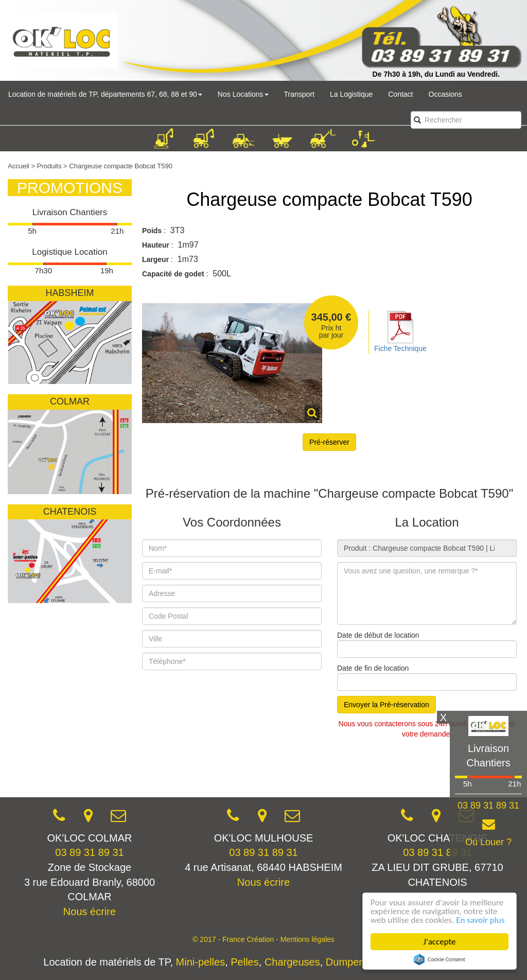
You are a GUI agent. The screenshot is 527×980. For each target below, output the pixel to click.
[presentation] (220, 767)
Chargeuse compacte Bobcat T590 (329, 199)
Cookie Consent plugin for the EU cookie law (440, 959)
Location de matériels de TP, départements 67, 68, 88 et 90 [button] (105, 94)
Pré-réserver (329, 442)
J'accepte (440, 942)
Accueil (19, 166)
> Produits (47, 166)
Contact (400, 94)
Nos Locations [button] (243, 94)
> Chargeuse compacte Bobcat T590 (118, 166)
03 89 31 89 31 (89, 852)
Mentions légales (308, 939)
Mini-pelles (201, 962)
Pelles (244, 962)
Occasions (445, 94)
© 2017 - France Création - (236, 939)
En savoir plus (480, 920)
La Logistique (351, 94)
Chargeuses (292, 962)
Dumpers (347, 962)
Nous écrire (90, 912)
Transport (299, 94)
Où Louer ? (488, 842)
